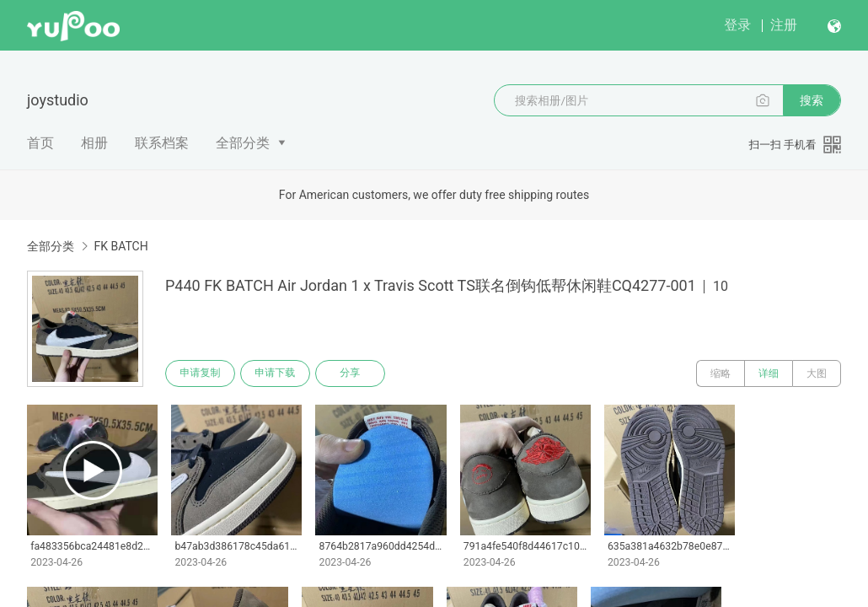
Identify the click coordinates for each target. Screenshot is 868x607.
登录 (737, 25)
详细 (769, 373)
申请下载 (276, 373)
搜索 (812, 100)
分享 (352, 373)
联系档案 (162, 143)
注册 (784, 25)
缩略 (721, 373)
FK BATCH (121, 246)
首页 (40, 143)
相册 (94, 143)
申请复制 (201, 373)
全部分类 (243, 143)
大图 (817, 373)
